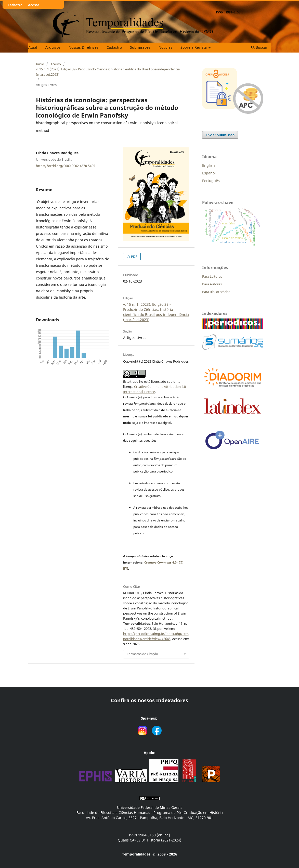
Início (40, 64)
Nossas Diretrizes (83, 47)
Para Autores (212, 284)
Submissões (140, 47)
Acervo (56, 64)
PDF (134, 257)
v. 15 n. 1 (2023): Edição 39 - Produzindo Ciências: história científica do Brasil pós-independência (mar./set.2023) (108, 72)
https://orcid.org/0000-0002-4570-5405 (66, 165)
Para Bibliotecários (216, 292)
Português (211, 181)
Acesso (34, 5)
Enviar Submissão (220, 135)
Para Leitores (212, 276)
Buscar (259, 47)
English (209, 165)
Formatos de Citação (142, 654)
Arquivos (53, 47)
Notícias (165, 47)
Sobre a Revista (194, 47)
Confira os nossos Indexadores (149, 700)
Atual (33, 47)
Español (209, 173)
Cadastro (114, 47)
